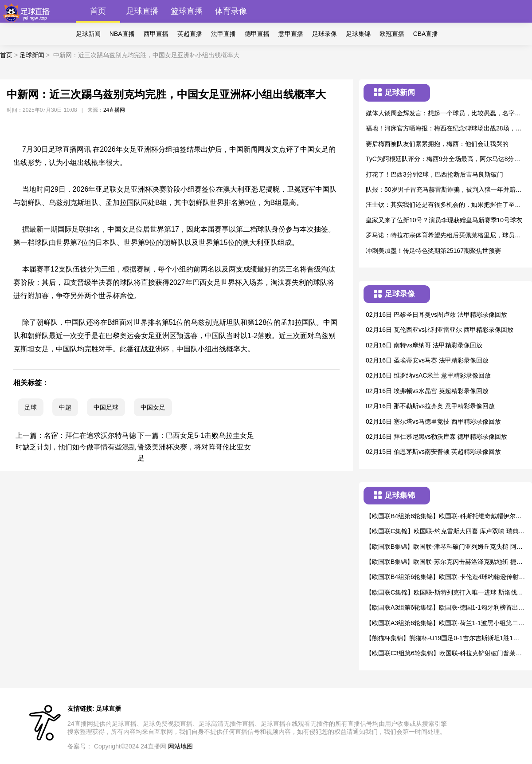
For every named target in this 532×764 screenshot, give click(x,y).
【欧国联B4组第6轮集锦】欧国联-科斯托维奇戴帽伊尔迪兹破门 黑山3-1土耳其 (444, 517)
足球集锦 (358, 34)
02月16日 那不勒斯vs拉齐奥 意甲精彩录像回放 (430, 406)
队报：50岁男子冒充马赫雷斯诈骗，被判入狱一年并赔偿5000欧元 (445, 190)
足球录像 (325, 34)
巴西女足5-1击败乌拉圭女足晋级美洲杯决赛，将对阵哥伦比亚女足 (196, 447)
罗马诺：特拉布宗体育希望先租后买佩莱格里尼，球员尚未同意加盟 (443, 236)
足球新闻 (88, 34)
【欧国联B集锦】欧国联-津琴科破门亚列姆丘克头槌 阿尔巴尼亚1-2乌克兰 (444, 547)
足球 (31, 407)
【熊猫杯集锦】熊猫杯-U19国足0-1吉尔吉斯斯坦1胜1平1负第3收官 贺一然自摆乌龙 (444, 639)
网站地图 (180, 746)
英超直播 (190, 34)
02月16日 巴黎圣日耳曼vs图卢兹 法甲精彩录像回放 (436, 315)
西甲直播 (156, 34)
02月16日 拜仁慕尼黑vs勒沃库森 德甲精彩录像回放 (436, 437)
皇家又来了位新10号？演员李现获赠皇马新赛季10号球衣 (444, 220)
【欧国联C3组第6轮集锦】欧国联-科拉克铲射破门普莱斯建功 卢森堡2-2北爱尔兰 (444, 654)
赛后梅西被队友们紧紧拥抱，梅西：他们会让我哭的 (437, 144)
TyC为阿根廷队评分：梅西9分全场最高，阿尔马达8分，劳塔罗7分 (443, 159)
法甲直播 (223, 34)
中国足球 (106, 407)
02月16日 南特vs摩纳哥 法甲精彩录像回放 (424, 345)
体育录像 (231, 11)
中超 (65, 407)
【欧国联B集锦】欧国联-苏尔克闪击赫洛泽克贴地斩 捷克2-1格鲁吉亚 (444, 562)
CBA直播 (426, 34)
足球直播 (142, 11)
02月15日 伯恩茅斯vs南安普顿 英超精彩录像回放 (433, 452)
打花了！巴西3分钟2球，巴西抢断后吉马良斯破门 (434, 174)
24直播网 (114, 110)
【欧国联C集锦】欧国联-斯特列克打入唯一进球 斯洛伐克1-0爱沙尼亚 (444, 593)
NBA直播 (122, 34)
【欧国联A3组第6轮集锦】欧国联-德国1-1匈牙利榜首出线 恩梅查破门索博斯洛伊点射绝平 (445, 608)
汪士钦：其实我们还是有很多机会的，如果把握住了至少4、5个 (443, 205)
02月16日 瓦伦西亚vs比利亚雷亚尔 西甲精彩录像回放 (440, 330)
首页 (98, 11)
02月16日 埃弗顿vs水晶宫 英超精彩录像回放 (427, 391)
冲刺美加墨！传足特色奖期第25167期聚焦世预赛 (433, 251)
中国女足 (153, 407)
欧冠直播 (392, 34)
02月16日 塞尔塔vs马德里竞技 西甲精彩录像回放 (433, 421)
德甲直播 (257, 34)
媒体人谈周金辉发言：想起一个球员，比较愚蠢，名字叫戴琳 (443, 114)
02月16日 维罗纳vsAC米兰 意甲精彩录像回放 (428, 375)
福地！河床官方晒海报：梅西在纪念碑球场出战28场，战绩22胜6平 (444, 129)
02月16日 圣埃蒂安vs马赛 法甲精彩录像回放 (427, 360)
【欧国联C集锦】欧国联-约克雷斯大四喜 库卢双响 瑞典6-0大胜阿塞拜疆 (445, 532)
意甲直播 (291, 34)
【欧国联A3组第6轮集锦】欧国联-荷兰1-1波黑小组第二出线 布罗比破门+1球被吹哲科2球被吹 (445, 624)
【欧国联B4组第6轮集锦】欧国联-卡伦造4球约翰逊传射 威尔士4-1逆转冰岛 (442, 577)
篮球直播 (187, 11)
